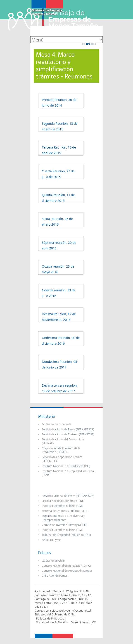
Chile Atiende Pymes (55, 576)
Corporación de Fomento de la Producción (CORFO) (61, 450)
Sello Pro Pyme (51, 540)
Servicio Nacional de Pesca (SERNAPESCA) (68, 429)
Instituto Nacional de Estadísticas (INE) (66, 466)
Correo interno (80, 622)
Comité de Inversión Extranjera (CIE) (64, 525)
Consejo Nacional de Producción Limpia (67, 571)
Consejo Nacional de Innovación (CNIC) (66, 566)
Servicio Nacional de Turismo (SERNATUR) (68, 434)
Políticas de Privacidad (50, 618)
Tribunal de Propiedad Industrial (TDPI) (66, 535)
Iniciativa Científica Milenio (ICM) (62, 506)
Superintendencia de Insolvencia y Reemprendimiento (63, 518)
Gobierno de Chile (53, 561)
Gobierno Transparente (57, 424)
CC (94, 622)
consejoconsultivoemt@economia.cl (68, 611)
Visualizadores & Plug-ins (52, 622)
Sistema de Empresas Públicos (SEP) (64, 511)
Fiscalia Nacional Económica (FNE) (63, 501)
